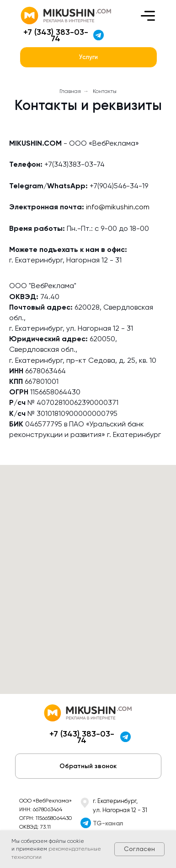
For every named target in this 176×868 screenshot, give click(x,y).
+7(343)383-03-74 (75, 164)
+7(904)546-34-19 (119, 186)
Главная (70, 91)
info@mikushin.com (118, 207)
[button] (88, 766)
